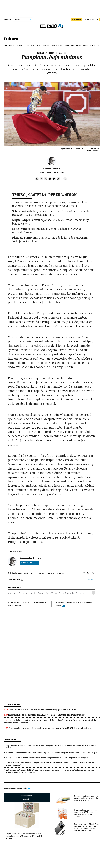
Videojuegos (76, 46)
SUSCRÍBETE (77, 19)
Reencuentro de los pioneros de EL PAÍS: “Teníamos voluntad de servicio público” (47, 715)
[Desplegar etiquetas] (93, 593)
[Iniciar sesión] (91, 20)
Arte (33, 46)
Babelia (93, 46)
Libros (27, 46)
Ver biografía (29, 563)
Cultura (11, 39)
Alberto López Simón (35, 593)
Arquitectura (57, 46)
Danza (39, 46)
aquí (63, 606)
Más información (15, 606)
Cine (6, 46)
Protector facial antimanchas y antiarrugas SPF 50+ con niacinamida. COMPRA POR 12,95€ (86, 813)
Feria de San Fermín (46, 53)
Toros (85, 46)
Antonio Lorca (51, 169)
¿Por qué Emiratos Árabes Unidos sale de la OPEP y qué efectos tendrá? (43, 710)
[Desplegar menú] (6, 26)
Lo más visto (10, 740)
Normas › (92, 580)
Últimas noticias (12, 705)
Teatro (19, 46)
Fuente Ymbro (51, 593)
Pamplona (80, 593)
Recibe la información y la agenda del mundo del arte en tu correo (38, 573)
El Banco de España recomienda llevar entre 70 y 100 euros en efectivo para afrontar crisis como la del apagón (51, 753)
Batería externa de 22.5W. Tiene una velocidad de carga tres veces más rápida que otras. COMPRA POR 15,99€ (87, 827)
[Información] (65, 53)
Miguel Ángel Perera (16, 593)
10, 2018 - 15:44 (56, 172)
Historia (47, 46)
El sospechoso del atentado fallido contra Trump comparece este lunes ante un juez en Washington (47, 758)
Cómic (67, 46)
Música (12, 46)
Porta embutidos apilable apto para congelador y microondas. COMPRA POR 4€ (87, 798)
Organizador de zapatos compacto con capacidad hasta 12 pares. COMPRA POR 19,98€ (25, 836)
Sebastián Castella (66, 593)
